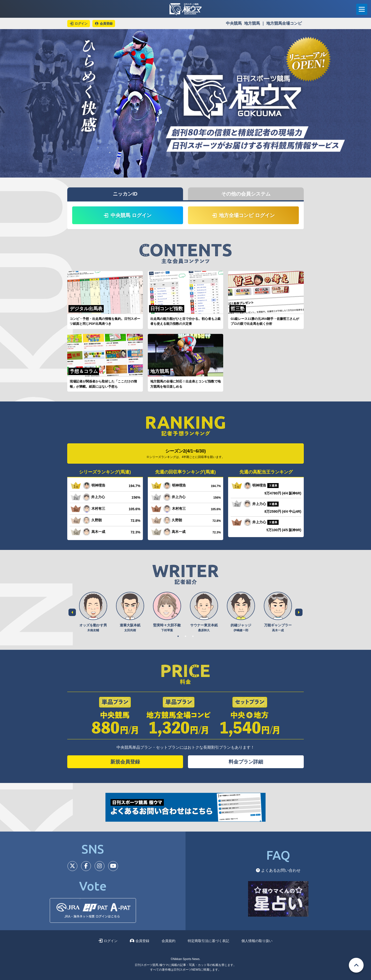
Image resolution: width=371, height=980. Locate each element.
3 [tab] (193, 636)
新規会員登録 (125, 762)
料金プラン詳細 (246, 762)
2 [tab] (185, 636)
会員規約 (169, 941)
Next (299, 612)
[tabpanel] (93, 612)
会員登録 (140, 941)
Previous (72, 612)
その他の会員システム (246, 194)
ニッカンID (125, 194)
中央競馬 (234, 23)
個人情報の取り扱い (257, 941)
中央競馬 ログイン (128, 215)
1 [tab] (178, 636)
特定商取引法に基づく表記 (208, 941)
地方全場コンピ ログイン (243, 215)
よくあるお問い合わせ (278, 870)
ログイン (108, 941)
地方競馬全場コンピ (284, 23)
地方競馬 (252, 23)
